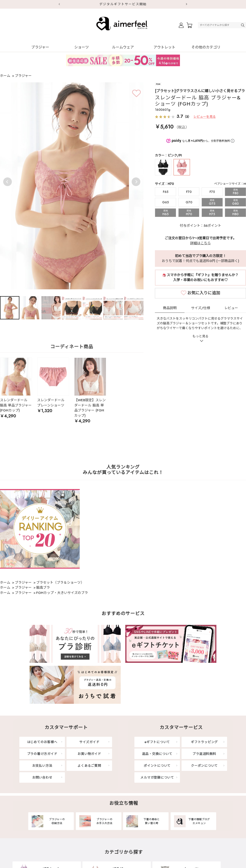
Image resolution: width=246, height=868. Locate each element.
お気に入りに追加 (204, 306)
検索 (243, 25)
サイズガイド (89, 742)
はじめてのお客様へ (42, 742)
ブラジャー (40, 47)
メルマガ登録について (157, 777)
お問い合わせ (42, 777)
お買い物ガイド (89, 754)
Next (187, 4)
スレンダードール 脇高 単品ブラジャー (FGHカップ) (16, 405)
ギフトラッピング (204, 742)
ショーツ (82, 47)
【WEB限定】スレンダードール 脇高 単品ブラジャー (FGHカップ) (90, 408)
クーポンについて (204, 766)
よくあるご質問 (89, 766)
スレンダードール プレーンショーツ (51, 403)
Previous (8, 182)
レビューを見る (205, 117)
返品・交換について (157, 754)
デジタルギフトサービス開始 (123, 4)
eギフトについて (157, 742)
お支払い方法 (42, 766)
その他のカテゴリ (206, 47)
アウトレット (164, 47)
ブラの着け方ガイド (42, 754)
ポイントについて (157, 766)
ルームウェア (123, 47)
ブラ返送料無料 (204, 754)
